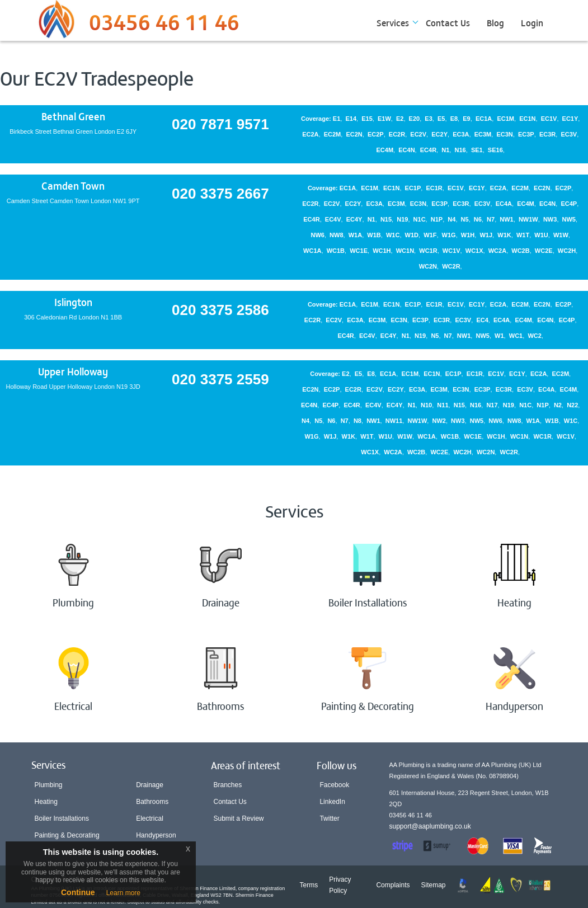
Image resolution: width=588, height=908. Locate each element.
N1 (445, 150)
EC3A (461, 134)
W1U (541, 235)
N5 (465, 219)
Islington (73, 302)
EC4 (482, 320)
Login (532, 22)
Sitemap (433, 885)
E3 (428, 119)
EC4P (569, 204)
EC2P (376, 134)
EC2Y (439, 134)
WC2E (544, 251)
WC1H (382, 251)
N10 (426, 405)
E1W (384, 119)
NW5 (569, 219)
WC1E (359, 251)
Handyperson (156, 835)
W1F (430, 235)
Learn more (123, 893)
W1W (561, 235)
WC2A (497, 251)
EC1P (413, 188)
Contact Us (448, 22)
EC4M (385, 150)
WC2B (520, 251)
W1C (393, 235)
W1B (374, 235)
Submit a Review (239, 818)
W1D (412, 235)
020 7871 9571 (220, 124)
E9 (466, 119)
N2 (558, 405)
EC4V (333, 219)
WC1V (451, 251)
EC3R (547, 134)
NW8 (336, 235)
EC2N (354, 134)
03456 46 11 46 (164, 25)
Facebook (334, 785)
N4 (451, 219)
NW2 (439, 421)
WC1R (428, 251)
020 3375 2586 (220, 310)
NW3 (550, 219)
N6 (478, 219)
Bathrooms (152, 802)
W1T (523, 235)
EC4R (428, 150)
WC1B (336, 251)
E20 (415, 119)
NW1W (528, 219)
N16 (460, 150)
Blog (495, 22)
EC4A (504, 204)
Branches (228, 785)
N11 (443, 405)
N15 (386, 219)
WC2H (567, 251)
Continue (78, 892)
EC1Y (570, 119)
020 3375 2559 (220, 379)
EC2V (418, 134)
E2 (400, 119)
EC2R (397, 134)
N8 (357, 421)
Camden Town (73, 185)
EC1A (484, 119)
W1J (486, 235)
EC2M (333, 134)
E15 (367, 119)
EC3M (483, 134)
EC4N (406, 150)
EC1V (549, 119)
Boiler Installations (62, 818)
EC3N (504, 134)
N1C (420, 219)
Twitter (329, 818)
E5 (441, 119)
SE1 (477, 150)
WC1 (516, 336)
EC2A (310, 134)
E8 (454, 119)
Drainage (150, 785)
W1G (449, 235)
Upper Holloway (73, 371)
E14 (351, 119)
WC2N (428, 266)
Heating (46, 802)
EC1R (434, 188)
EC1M (505, 119)
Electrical (150, 818)
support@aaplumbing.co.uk (430, 826)
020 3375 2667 (220, 194)
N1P (437, 219)
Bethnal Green (73, 116)
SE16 (495, 150)
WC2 (534, 336)
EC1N (527, 119)
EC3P (526, 134)
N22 (572, 405)
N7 (491, 219)
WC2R (451, 266)
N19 (402, 219)
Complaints (393, 885)
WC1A (312, 251)
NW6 (317, 235)
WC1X (474, 251)
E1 (337, 119)
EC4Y (354, 219)
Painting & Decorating (67, 835)
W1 (499, 336)
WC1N (405, 251)
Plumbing (49, 785)
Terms (309, 885)
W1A (355, 235)
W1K (504, 235)
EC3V (569, 134)
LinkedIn (332, 802)
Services (393, 22)
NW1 (506, 219)
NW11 (394, 421)
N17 (492, 405)
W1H (468, 235)
